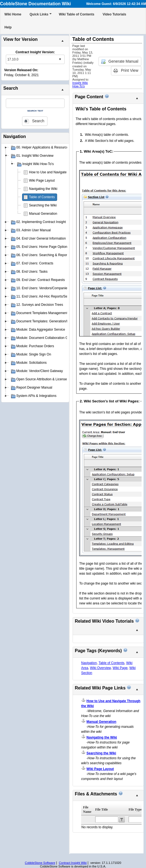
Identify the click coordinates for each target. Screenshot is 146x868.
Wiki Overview (100, 668)
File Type (135, 809)
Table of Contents (42, 197)
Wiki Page (120, 668)
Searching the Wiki (43, 205)
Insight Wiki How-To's (80, 84)
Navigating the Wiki (43, 189)
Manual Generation (43, 214)
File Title (102, 809)
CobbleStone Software (40, 863)
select (60, 59)
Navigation (89, 663)
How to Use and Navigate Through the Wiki (61, 172)
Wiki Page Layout (42, 180)
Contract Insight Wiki (73, 863)
